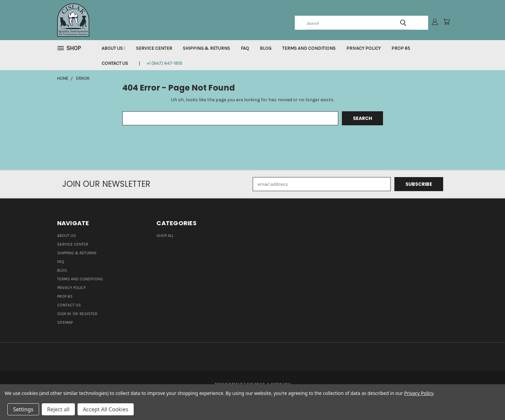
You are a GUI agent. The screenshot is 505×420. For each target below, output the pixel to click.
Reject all (58, 409)
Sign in (65, 314)
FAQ (245, 48)
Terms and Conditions (309, 48)
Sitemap (65, 322)
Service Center (154, 48)
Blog (266, 48)
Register (88, 314)
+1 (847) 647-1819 (164, 63)
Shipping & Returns (206, 48)
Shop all (165, 236)
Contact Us (115, 63)
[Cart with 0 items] (447, 22)
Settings (23, 409)
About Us (113, 48)
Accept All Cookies (106, 409)
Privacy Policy (363, 48)
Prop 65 (401, 48)
